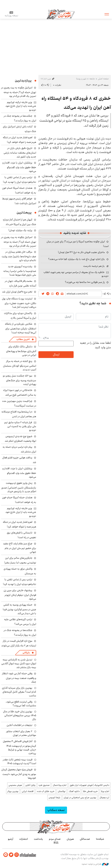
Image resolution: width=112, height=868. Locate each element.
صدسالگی (85, 839)
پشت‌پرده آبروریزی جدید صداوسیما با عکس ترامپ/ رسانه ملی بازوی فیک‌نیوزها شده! (20, 271)
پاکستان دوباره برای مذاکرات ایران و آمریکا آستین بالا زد (20, 316)
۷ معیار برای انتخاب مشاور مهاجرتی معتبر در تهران (21, 733)
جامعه (92, 79)
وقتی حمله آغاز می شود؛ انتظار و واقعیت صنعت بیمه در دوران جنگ (19, 678)
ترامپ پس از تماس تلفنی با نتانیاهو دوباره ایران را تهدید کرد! (20, 180)
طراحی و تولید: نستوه (95, 864)
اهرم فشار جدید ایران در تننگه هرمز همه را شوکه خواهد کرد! (19, 140)
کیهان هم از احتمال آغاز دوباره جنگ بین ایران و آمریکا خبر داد (19, 222)
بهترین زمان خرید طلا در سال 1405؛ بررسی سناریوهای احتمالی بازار (20, 715)
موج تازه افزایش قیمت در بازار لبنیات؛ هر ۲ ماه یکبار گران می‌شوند (19, 643)
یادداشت (38, 839)
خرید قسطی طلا (90, 791)
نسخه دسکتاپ (56, 810)
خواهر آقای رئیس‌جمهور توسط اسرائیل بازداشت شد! (19, 201)
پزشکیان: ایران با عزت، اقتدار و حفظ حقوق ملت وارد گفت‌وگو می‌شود (19, 167)
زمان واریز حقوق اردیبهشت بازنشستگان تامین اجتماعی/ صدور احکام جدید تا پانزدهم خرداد (19, 487)
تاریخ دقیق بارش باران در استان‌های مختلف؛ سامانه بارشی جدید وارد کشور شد (20, 152)
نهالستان (62, 791)
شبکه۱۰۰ (100, 839)
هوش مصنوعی (15, 785)
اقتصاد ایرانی (28, 791)
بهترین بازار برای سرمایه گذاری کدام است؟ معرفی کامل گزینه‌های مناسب (19, 692)
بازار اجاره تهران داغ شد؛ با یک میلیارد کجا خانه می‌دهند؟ (77, 259)
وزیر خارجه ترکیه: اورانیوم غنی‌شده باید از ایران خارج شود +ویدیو (21, 106)
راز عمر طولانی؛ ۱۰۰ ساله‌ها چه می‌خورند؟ (85, 282)
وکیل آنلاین (30, 785)
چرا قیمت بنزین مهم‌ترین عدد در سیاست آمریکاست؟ (19, 403)
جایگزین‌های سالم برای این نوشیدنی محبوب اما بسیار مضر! (20, 560)
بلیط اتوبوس (54, 798)
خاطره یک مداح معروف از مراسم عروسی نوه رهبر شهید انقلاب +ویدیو (76, 274)
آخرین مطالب (23, 339)
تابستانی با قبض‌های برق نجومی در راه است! (21, 535)
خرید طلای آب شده (46, 791)
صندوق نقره (44, 785)
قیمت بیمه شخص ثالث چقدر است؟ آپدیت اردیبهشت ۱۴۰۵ (19, 761)
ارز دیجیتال (104, 798)
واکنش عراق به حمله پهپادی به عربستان (20, 571)
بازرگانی (26, 653)
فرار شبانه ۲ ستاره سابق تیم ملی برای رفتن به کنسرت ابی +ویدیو (20, 426)
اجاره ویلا (105, 791)
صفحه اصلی (103, 79)
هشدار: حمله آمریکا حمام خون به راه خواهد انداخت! (19, 190)
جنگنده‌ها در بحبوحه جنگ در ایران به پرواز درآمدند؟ (20, 118)
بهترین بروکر (13, 791)
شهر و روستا (81, 79)
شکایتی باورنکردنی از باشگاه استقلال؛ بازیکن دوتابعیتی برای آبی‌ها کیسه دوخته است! (21, 328)
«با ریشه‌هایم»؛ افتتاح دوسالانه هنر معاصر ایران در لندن (19, 414)
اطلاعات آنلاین (61, 14)
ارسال (56, 355)
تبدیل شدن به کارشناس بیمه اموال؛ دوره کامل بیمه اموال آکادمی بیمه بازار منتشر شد (19, 663)
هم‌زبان (70, 839)
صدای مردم (55, 839)
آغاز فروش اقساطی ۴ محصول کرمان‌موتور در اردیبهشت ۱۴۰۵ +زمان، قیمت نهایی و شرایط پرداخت (19, 747)
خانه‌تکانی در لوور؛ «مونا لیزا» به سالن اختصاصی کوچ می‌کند (20, 393)
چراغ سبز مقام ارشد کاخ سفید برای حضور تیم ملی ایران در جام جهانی (20, 548)
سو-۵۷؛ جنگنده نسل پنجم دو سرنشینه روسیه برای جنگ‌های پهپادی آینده (19, 380)
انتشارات (24, 839)
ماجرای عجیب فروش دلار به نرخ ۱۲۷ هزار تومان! (81, 252)
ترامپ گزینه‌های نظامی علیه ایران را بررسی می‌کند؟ (20, 622)
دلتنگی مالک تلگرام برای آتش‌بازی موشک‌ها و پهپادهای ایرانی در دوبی (21, 351)
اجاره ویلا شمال (60, 785)
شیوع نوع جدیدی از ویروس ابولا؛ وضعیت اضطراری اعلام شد (20, 439)
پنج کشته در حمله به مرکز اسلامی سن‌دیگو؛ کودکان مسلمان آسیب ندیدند (20, 365)
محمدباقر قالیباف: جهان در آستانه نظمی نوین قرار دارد (21, 283)
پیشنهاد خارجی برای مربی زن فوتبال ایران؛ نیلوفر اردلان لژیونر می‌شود (20, 595)
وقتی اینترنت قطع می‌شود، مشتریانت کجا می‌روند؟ (21, 704)
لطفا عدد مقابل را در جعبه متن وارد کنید (95, 345)
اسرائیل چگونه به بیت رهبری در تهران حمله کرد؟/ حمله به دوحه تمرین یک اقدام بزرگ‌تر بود (19, 92)
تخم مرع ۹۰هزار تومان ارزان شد (17, 292)
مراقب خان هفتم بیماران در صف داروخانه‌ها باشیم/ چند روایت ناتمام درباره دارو (19, 256)
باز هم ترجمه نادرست (94, 266)
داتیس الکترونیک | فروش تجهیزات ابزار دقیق (90, 785)
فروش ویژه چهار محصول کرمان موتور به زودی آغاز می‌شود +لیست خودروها (19, 774)
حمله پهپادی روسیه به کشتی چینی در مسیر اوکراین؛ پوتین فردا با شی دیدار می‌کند (19, 609)
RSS (56, 843)
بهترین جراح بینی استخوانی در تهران (80, 798)
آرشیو (11, 839)
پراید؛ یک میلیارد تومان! (20, 230)
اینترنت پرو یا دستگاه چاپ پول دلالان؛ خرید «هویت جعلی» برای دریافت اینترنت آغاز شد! (19, 303)
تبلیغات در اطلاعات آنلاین (19, 725)
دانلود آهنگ (74, 791)
